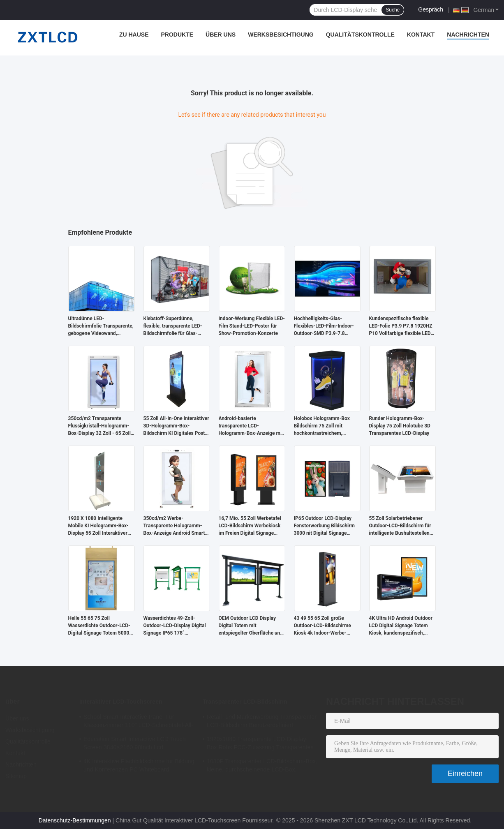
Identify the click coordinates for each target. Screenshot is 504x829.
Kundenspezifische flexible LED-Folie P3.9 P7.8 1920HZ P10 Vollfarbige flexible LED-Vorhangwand (401, 326)
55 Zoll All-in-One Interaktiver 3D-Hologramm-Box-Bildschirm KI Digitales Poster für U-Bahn (177, 426)
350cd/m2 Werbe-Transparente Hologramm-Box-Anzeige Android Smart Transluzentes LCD (174, 526)
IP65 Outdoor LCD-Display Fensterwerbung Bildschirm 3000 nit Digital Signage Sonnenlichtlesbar (324, 526)
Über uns (221, 35)
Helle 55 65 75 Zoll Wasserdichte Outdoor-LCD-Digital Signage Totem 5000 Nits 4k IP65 (99, 626)
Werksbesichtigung (281, 35)
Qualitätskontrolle (360, 35)
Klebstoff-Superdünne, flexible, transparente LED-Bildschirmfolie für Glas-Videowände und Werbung (173, 326)
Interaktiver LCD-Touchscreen (121, 702)
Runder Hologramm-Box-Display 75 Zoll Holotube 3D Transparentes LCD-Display (400, 426)
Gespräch (431, 9)
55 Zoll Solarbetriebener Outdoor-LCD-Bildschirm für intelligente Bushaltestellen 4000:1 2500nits (400, 526)
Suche (393, 10)
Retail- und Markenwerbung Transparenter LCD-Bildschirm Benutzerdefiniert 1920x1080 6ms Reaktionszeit (262, 722)
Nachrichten (468, 35)
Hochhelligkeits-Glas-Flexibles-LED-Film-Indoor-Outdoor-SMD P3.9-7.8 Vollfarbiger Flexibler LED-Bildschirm (324, 326)
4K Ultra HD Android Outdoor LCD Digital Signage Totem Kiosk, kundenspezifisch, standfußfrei (401, 626)
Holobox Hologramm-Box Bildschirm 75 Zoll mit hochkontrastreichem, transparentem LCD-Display (324, 426)
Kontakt (421, 35)
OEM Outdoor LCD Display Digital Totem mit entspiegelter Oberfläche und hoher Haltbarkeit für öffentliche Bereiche (251, 626)
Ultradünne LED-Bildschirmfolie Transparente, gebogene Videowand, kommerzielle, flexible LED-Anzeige (101, 326)
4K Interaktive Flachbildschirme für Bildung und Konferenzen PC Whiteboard (139, 765)
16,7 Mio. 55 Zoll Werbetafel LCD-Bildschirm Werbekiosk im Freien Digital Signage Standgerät (250, 526)
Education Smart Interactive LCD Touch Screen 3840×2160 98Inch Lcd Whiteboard (135, 744)
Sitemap (16, 776)
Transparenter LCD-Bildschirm (245, 702)
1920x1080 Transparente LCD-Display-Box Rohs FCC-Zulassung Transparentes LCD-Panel (260, 744)
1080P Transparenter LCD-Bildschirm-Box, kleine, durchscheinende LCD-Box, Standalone (262, 767)
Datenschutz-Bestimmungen (75, 820)
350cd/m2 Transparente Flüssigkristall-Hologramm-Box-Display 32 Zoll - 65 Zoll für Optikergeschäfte (99, 426)
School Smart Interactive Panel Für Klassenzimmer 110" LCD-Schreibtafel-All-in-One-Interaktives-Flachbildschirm (138, 722)
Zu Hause (134, 35)
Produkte (177, 35)
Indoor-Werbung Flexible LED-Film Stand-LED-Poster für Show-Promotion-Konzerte (252, 326)
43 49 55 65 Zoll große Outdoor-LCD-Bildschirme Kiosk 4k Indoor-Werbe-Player (323, 626)
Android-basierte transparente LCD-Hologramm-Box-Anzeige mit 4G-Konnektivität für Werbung (252, 426)
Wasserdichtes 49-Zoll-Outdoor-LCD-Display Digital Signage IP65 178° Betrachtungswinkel (175, 626)
